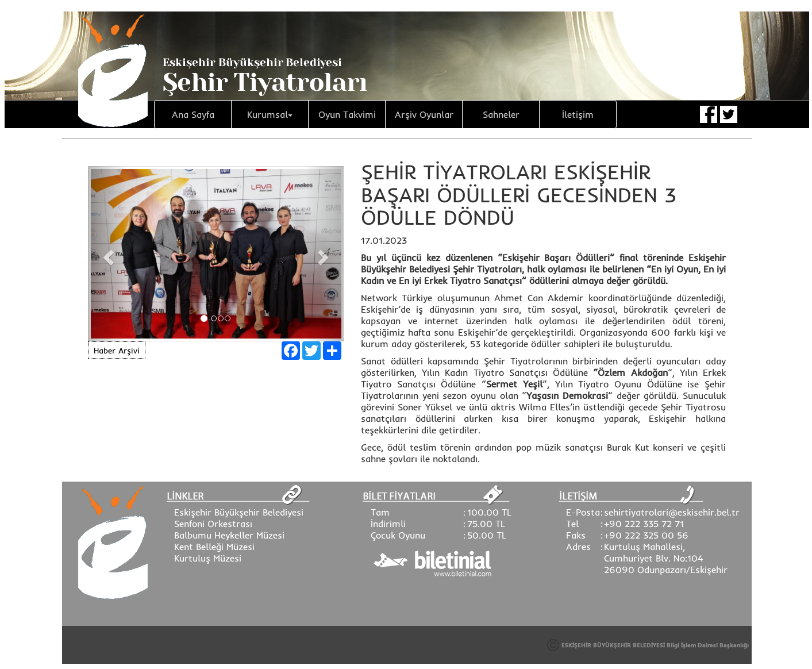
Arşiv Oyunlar (424, 114)
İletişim (578, 114)
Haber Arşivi (117, 351)
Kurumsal (270, 114)
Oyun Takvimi (347, 114)
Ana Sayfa (193, 114)
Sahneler (501, 114)
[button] (107, 254)
